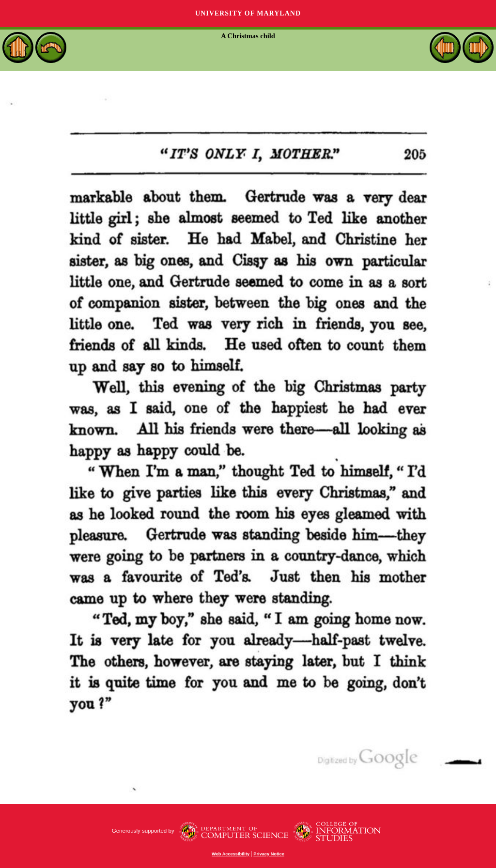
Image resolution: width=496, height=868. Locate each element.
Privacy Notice (269, 854)
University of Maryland (248, 13)
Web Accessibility (231, 854)
